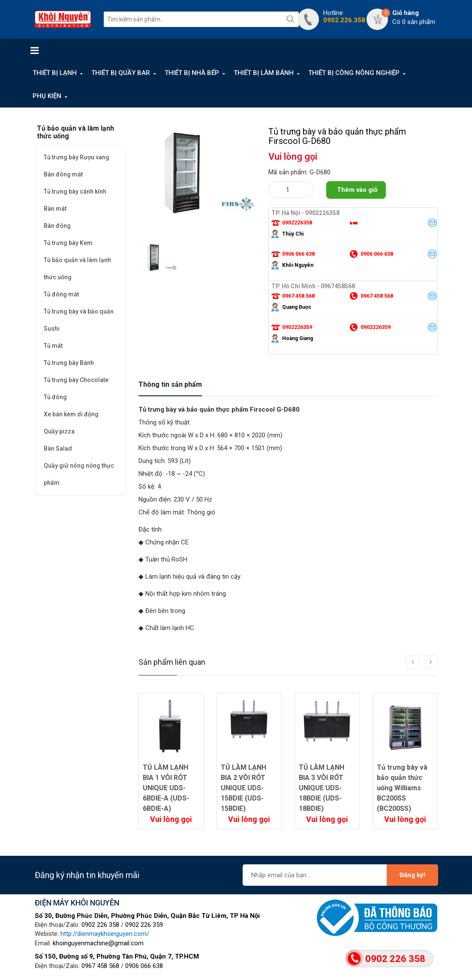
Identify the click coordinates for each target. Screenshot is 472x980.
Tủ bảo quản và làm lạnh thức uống (77, 269)
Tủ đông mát (61, 294)
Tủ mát (53, 346)
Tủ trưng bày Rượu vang (77, 157)
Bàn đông (57, 226)
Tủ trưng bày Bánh (69, 363)
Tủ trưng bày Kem (68, 243)
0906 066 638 (144, 966)
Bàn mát (55, 209)
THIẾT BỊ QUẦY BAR (121, 73)
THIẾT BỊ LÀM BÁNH (264, 73)
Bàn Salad (58, 448)
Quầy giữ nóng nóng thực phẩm (79, 474)
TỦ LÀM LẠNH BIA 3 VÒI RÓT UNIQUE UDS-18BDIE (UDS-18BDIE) (322, 788)
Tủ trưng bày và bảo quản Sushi (79, 320)
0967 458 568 (100, 966)
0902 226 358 (100, 925)
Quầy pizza (59, 431)
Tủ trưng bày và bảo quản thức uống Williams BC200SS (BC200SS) (402, 788)
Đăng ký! (412, 875)
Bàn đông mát (63, 174)
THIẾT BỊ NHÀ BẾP (192, 73)
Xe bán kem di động (71, 414)
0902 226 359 (144, 925)
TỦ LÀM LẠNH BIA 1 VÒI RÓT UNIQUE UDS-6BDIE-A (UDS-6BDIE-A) (166, 788)
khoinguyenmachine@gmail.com (98, 943)
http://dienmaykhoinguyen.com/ (105, 934)
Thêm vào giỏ (357, 190)
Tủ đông (55, 397)
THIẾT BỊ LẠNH (55, 73)
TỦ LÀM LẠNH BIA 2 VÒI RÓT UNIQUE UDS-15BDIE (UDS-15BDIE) (244, 788)
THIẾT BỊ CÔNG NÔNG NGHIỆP (354, 73)
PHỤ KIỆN (47, 96)
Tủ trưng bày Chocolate (76, 380)
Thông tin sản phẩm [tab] (170, 384)
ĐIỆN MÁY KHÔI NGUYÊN (77, 903)
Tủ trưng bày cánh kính (75, 191)
